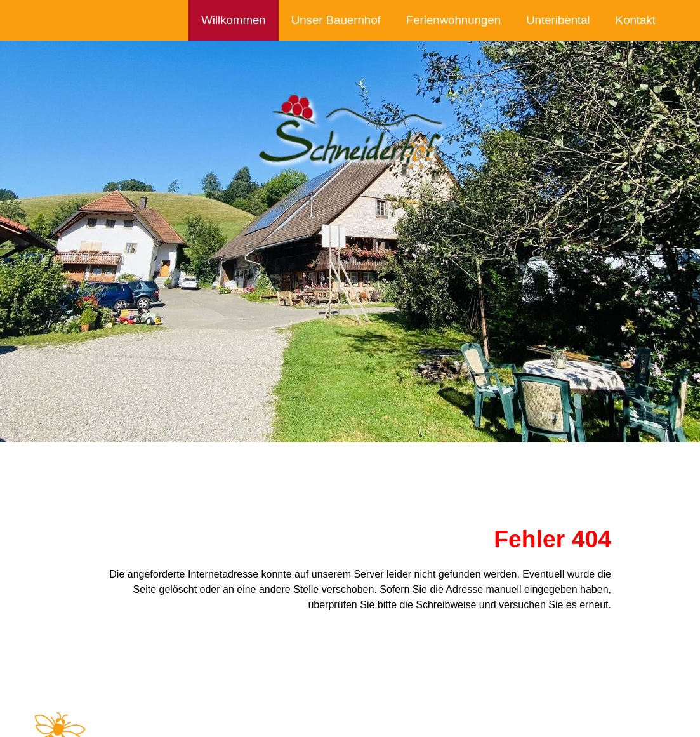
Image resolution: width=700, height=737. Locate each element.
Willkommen (234, 20)
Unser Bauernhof (336, 20)
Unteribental (558, 20)
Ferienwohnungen (453, 20)
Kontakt (636, 20)
